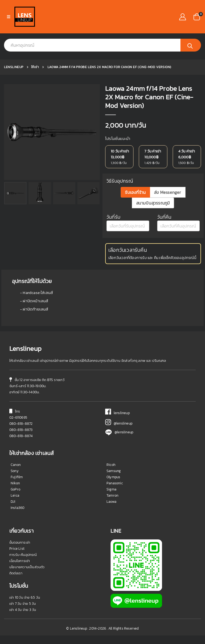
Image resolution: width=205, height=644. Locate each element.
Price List (17, 557)
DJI (13, 510)
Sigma (111, 498)
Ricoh (111, 473)
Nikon (15, 492)
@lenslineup (119, 432)
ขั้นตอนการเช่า (20, 551)
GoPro (15, 498)
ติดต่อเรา (16, 582)
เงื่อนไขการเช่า (20, 569)
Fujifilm (17, 486)
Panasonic (115, 492)
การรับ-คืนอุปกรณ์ (23, 563)
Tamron (112, 504)
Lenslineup (14, 67)
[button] (197, 16)
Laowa (111, 510)
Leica (15, 504)
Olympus (113, 486)
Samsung (114, 479)
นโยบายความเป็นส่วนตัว (27, 576)
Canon (16, 473)
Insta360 (18, 516)
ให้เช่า (35, 67)
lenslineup (117, 421)
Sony (15, 479)
